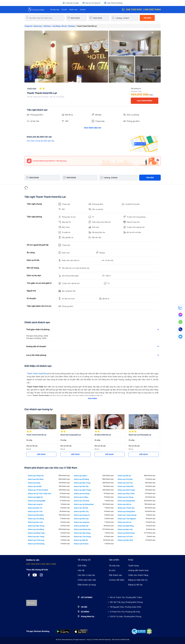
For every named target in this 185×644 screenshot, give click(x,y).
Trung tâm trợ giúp (71, 3)
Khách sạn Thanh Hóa (126, 508)
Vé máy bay (55, 9)
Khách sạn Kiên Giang (126, 533)
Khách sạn (73, 9)
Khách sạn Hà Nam (81, 544)
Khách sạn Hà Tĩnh (35, 511)
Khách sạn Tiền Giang (82, 537)
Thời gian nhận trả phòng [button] (93, 330)
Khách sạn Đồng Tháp (36, 533)
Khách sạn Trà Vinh (125, 537)
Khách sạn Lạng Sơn (82, 522)
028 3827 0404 (153, 9)
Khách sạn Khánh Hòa (82, 529)
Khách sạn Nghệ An (35, 497)
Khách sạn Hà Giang (82, 494)
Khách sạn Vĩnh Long (36, 540)
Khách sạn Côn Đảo (125, 479)
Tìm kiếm (147, 18)
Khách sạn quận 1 (81, 476)
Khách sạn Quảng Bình (126, 511)
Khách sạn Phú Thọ (81, 511)
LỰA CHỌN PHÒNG (145, 101)
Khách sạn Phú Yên (81, 486)
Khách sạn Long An (35, 504)
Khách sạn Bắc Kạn (81, 519)
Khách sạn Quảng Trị (82, 515)
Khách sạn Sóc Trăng (36, 537)
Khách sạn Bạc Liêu (125, 529)
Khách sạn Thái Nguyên (127, 519)
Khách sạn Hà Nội (35, 486)
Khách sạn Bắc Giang (36, 526)
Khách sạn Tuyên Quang (127, 515)
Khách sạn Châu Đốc (126, 486)
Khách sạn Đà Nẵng (81, 479)
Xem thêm (92, 398)
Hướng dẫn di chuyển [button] (93, 346)
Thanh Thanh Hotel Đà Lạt (38, 374)
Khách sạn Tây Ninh (82, 501)
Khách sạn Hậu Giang (82, 533)
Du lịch (64, 9)
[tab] (93, 330)
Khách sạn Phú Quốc (36, 479)
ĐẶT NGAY (41, 454)
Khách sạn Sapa (34, 483)
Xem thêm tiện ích (93, 128)
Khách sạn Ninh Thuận (126, 490)
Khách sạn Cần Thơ (125, 483)
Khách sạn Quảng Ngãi (37, 501)
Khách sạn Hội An (125, 504)
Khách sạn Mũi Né (81, 540)
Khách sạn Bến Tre (35, 508)
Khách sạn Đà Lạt (124, 476)
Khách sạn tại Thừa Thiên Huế (40, 494)
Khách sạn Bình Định (36, 515)
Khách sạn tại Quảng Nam (84, 504)
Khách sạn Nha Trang (82, 483)
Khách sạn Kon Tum (35, 522)
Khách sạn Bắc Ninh (125, 540)
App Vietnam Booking (113, 3)
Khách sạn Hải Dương (36, 544)
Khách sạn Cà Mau (81, 497)
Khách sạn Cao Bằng (36, 519)
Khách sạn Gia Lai (125, 522)
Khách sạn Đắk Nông (126, 526)
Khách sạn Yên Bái (81, 508)
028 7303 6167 (132, 10)
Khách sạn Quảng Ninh (126, 501)
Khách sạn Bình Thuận (83, 490)
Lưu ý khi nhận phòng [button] (93, 355)
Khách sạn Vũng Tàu (36, 476)
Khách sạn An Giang (126, 497)
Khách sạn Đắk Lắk (81, 526)
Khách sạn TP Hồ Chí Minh (38, 490)
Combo (83, 9)
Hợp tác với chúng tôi (91, 3)
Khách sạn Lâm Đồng (36, 529)
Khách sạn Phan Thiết (126, 494)
